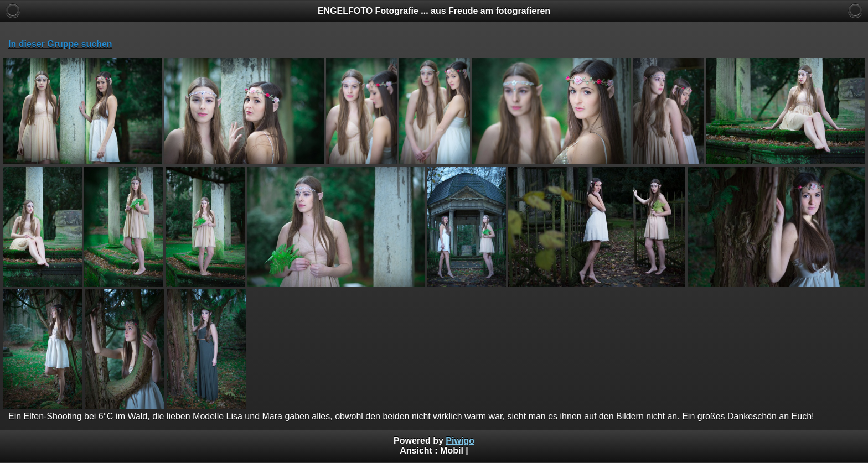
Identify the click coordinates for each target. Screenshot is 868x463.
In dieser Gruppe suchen (60, 44)
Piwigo (460, 441)
